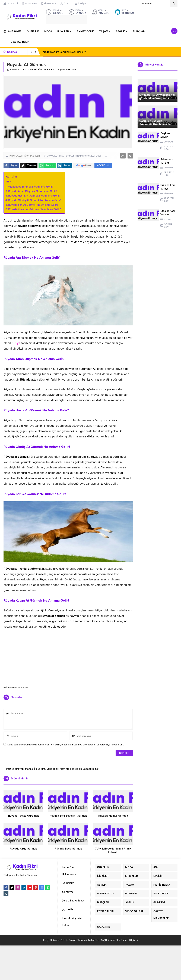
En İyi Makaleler (52, 940)
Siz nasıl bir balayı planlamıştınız (169, 189)
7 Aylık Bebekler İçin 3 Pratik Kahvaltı (113, 850)
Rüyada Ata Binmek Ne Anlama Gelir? (31, 187)
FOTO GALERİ (30, 70)
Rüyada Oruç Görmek (23, 849)
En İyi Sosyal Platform (74, 940)
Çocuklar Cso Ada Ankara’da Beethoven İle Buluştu (155, 125)
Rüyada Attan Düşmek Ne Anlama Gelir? (33, 191)
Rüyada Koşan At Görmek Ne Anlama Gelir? (35, 209)
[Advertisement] (68, 656)
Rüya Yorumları (22, 687)
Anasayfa (13, 70)
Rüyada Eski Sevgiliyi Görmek (68, 816)
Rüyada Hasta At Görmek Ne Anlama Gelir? (34, 196)
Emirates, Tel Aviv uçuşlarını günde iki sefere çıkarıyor (157, 97)
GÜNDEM (168, 142)
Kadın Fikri (93, 940)
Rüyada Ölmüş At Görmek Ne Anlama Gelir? (35, 200)
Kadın (112, 940)
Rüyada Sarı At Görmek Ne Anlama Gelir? (33, 205)
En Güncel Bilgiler (127, 940)
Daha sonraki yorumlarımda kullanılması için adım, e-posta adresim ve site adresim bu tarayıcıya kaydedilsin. (66, 745)
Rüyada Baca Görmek (68, 849)
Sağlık (104, 940)
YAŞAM (167, 219)
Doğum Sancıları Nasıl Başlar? (64, 52)
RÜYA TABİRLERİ (46, 70)
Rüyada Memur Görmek (113, 816)
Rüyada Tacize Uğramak (23, 816)
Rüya (17, 343)
